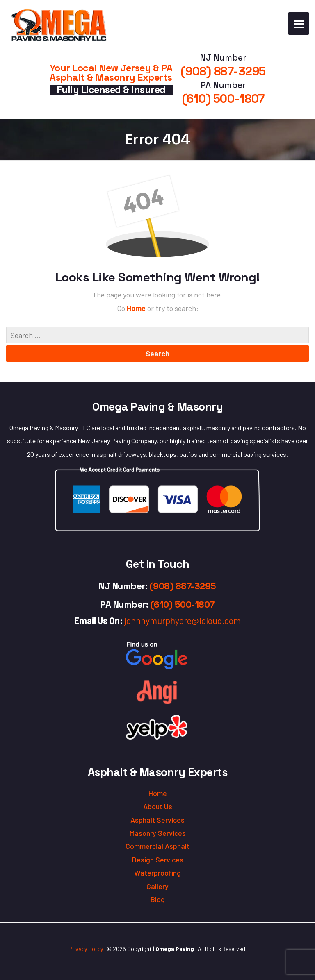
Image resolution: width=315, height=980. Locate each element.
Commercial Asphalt (157, 846)
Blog (158, 899)
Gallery (157, 886)
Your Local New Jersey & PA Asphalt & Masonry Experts (111, 73)
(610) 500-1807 (223, 99)
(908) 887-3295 (223, 71)
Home (137, 308)
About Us (158, 806)
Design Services (158, 860)
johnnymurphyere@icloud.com (183, 620)
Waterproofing (157, 873)
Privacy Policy (86, 949)
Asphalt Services (157, 820)
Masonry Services (158, 833)
